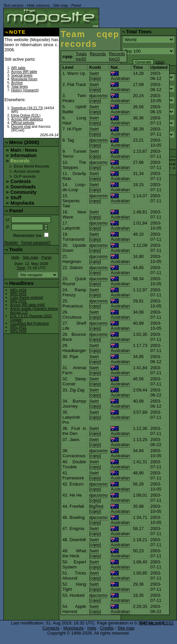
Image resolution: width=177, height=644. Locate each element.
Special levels (22, 75)
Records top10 (117, 56)
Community (23, 192)
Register (11, 242)
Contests (21, 181)
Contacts (51, 628)
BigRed (96, 506)
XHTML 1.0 (150, 623)
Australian (120, 76)
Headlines (21, 283)
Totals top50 (81, 56)
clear (159, 62)
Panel (76, 5)
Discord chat (21, 127)
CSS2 (168, 623)
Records (98, 54)
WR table (18, 68)
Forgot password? (36, 242)
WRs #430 (18, 331)
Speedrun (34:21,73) (27, 108)
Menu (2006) (24, 142)
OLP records (25, 176)
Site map (60, 5)
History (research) (25, 90)
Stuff (16, 198)
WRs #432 (18, 301)
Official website (23, 123)
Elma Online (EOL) (26, 115)
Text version (13, 5)
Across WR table (24, 72)
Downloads (23, 187)
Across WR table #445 (27, 305)
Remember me (27, 236)
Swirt (94, 73)
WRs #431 (18, 327)
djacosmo (98, 96)
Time (21, 268)
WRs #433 (18, 294)
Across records (27, 171)
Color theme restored (26, 298)
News (31, 150)
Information (23, 155)
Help (15, 257)
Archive (17, 83)
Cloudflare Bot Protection (29, 324)
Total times (20, 86)
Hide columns (38, 5)
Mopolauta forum (24, 79)
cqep (95, 78)
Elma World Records (32, 166)
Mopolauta (22, 203)
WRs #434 (18, 290)
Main (16, 150)
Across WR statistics (27, 119)
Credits (107, 628)
